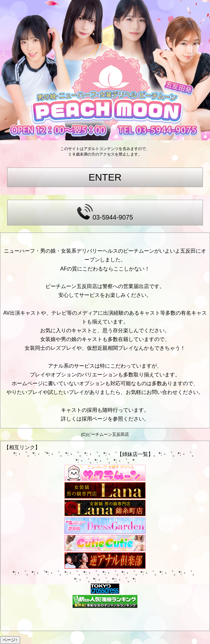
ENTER (105, 177)
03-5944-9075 (105, 212)
